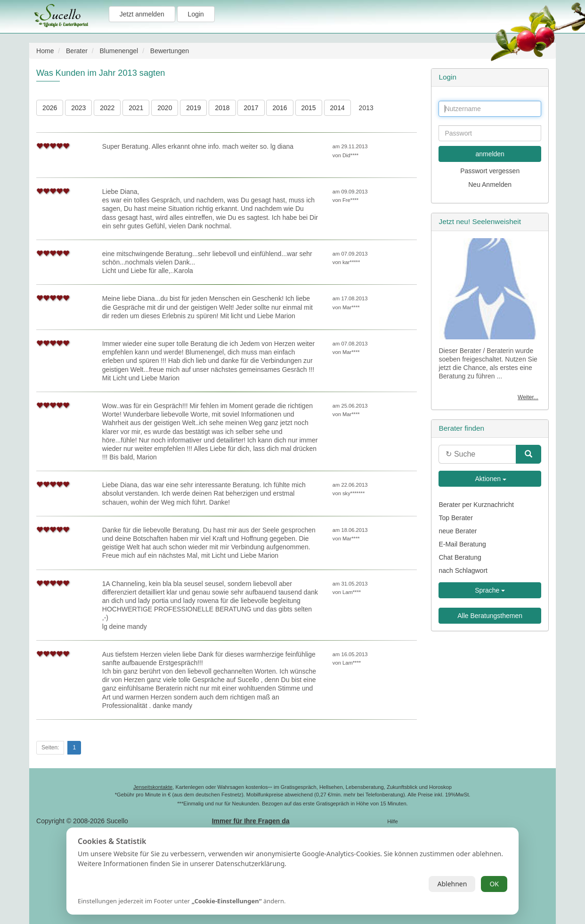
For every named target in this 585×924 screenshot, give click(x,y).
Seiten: (50, 747)
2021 (136, 108)
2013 (366, 108)
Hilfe (392, 821)
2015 (309, 108)
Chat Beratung (460, 557)
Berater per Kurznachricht (476, 505)
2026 (50, 108)
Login (196, 14)
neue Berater (458, 531)
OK (494, 884)
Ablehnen (452, 884)
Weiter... (528, 397)
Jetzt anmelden (142, 14)
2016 (280, 108)
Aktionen (490, 479)
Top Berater (455, 518)
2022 (107, 108)
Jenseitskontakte (153, 787)
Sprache (490, 590)
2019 (193, 108)
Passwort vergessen (490, 171)
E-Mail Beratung (462, 544)
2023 (78, 108)
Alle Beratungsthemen (490, 616)
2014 (337, 108)
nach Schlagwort (463, 570)
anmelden (490, 154)
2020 (165, 108)
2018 (222, 108)
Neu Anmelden (490, 185)
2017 (251, 108)
